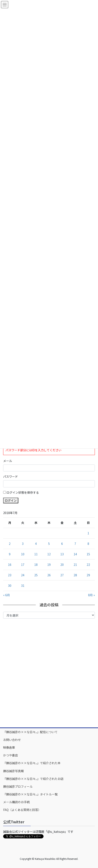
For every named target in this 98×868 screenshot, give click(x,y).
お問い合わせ (12, 740)
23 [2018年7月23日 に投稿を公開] (10, 575)
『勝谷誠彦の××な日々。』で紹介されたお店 (33, 779)
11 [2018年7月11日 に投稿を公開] (36, 554)
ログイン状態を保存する (23, 492)
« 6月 (7, 595)
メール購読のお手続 (16, 802)
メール (8, 461)
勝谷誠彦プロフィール (18, 786)
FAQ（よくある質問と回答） (22, 810)
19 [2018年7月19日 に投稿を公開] (49, 565)
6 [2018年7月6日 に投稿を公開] (62, 544)
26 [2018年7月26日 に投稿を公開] (49, 575)
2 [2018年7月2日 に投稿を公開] (10, 544)
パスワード (11, 476)
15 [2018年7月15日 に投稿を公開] (88, 554)
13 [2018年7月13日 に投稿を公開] (62, 554)
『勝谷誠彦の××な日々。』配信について (30, 732)
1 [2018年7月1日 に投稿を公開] (88, 533)
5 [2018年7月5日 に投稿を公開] (49, 544)
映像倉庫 (9, 747)
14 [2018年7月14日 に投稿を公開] (75, 554)
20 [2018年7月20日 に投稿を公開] (62, 565)
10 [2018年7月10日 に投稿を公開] (23, 554)
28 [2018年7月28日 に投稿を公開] (75, 575)
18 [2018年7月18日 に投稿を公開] (36, 565)
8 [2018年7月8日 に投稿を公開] (88, 544)
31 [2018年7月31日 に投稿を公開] (23, 586)
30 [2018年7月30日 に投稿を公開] (10, 586)
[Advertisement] (49, 673)
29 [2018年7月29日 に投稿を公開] (88, 575)
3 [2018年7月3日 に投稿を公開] (23, 544)
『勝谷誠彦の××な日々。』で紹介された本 (32, 763)
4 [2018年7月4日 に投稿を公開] (36, 544)
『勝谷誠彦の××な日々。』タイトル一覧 (30, 794)
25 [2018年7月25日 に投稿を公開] (36, 575)
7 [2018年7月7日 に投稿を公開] (75, 544)
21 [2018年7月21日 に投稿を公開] (75, 565)
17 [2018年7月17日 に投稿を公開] (23, 565)
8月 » (91, 595)
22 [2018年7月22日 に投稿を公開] (88, 565)
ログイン (11, 500)
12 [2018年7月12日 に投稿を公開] (49, 554)
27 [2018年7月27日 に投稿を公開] (62, 575)
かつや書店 (11, 755)
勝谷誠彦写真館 (13, 771)
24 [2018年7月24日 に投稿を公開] (23, 575)
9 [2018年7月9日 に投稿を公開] (10, 554)
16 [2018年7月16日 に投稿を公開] (10, 565)
